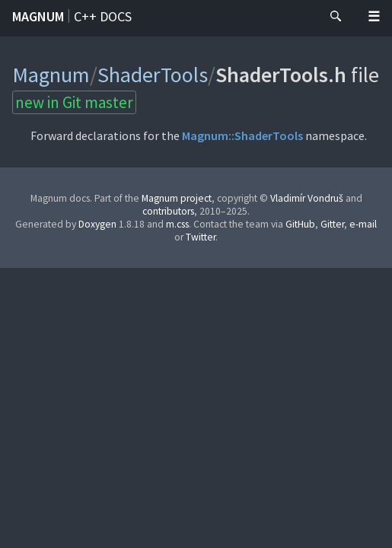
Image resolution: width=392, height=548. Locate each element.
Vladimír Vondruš (307, 198)
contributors (168, 211)
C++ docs (103, 16)
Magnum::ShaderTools (242, 135)
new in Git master (74, 102)
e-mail (363, 224)
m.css (177, 224)
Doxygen (97, 224)
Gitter (332, 224)
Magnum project (177, 198)
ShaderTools (153, 75)
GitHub (300, 224)
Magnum (38, 16)
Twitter (201, 237)
